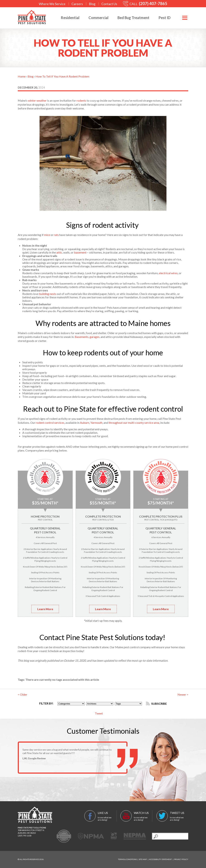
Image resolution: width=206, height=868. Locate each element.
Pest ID (164, 18)
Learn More (45, 609)
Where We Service (52, 4)
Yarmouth (96, 423)
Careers (77, 4)
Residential (70, 18)
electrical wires (168, 273)
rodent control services (50, 423)
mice (47, 235)
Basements (82, 337)
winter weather (37, 100)
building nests (48, 294)
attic (59, 252)
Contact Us (109, 4)
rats (56, 235)
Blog (92, 4)
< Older (22, 694)
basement (80, 252)
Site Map (143, 859)
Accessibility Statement (160, 859)
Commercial (98, 18)
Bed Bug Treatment (133, 18)
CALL (145, 4)
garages (95, 337)
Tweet (99, 713)
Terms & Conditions (127, 859)
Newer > (183, 694)
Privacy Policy (181, 859)
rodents (81, 100)
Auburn (85, 423)
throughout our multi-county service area (134, 423)
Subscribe (156, 703)
